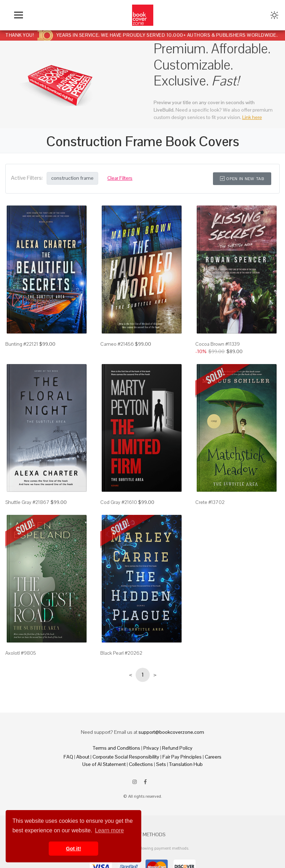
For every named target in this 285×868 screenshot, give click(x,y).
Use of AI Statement (104, 764)
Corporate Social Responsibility (126, 757)
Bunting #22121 (22, 344)
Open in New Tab (242, 179)
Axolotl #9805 (21, 653)
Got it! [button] (73, 849)
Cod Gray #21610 (119, 502)
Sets (161, 764)
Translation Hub (186, 764)
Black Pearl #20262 (121, 653)
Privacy (151, 748)
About (83, 757)
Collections (141, 764)
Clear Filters (120, 178)
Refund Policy (177, 748)
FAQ (68, 757)
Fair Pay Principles (182, 757)
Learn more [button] (109, 830)
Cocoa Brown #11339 (218, 344)
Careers (213, 757)
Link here (252, 117)
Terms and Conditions (117, 748)
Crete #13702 (210, 502)
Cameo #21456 (117, 344)
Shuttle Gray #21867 (27, 502)
